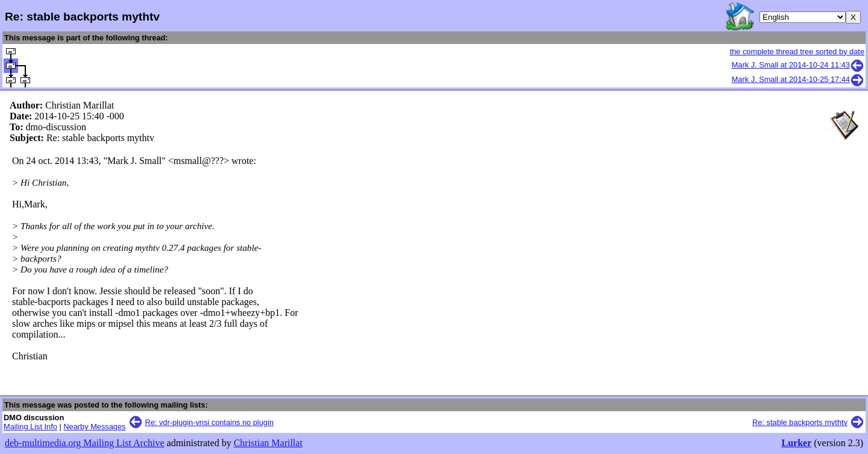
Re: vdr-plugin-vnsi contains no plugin (209, 422)
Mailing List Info (30, 427)
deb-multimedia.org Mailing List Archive (85, 443)
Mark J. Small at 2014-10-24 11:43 (798, 65)
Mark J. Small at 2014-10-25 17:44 (798, 79)
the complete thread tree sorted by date (797, 52)
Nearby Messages (94, 427)
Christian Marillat (268, 443)
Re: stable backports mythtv (800, 422)
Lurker (796, 443)
